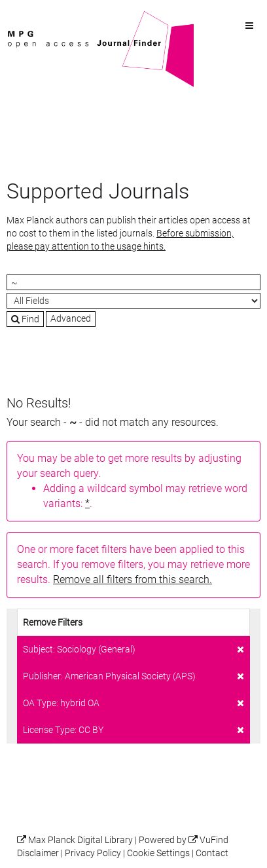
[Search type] (133, 301)
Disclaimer (38, 853)
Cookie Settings (158, 853)
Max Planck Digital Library (80, 840)
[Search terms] (133, 282)
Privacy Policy (93, 853)
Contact (212, 853)
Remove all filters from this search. (133, 579)
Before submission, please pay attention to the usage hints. (120, 240)
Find (25, 319)
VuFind (27, 18)
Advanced (71, 318)
